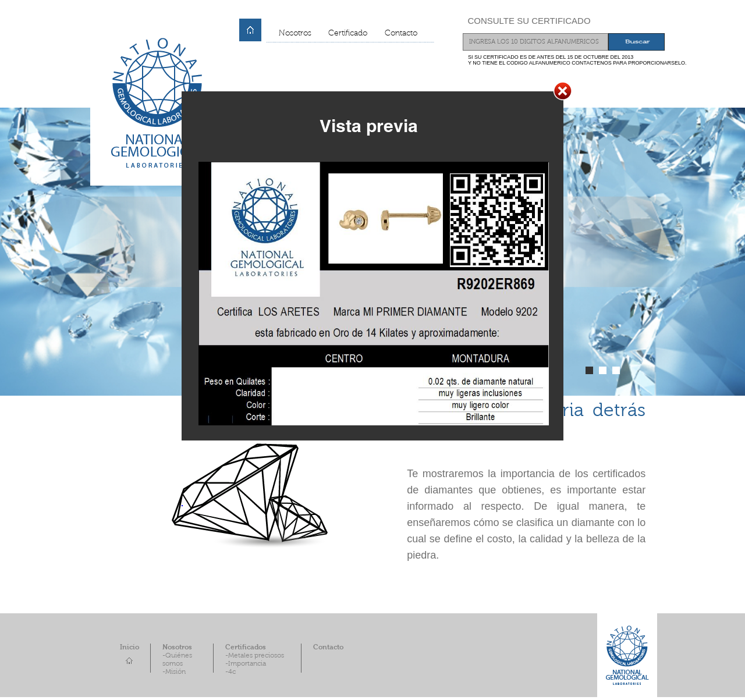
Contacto (401, 34)
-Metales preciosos (255, 656)
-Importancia (246, 664)
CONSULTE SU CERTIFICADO (529, 21)
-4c (230, 672)
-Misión (174, 672)
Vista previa (369, 126)
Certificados (246, 648)
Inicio (130, 648)
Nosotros (295, 34)
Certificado (348, 34)
